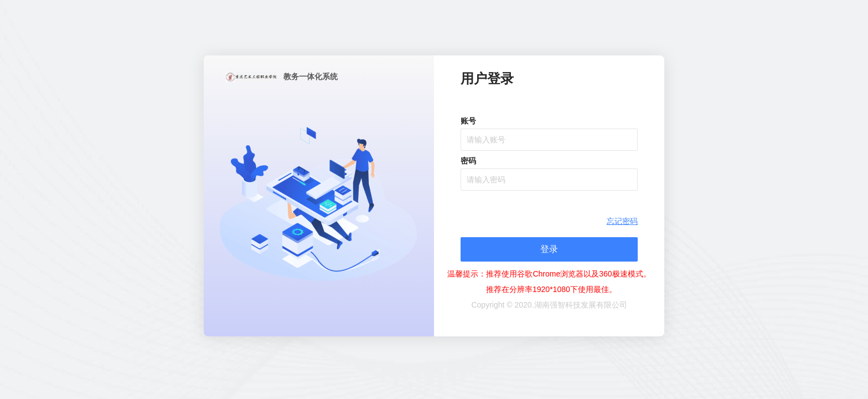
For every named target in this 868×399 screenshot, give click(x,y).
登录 (549, 249)
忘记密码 (622, 221)
